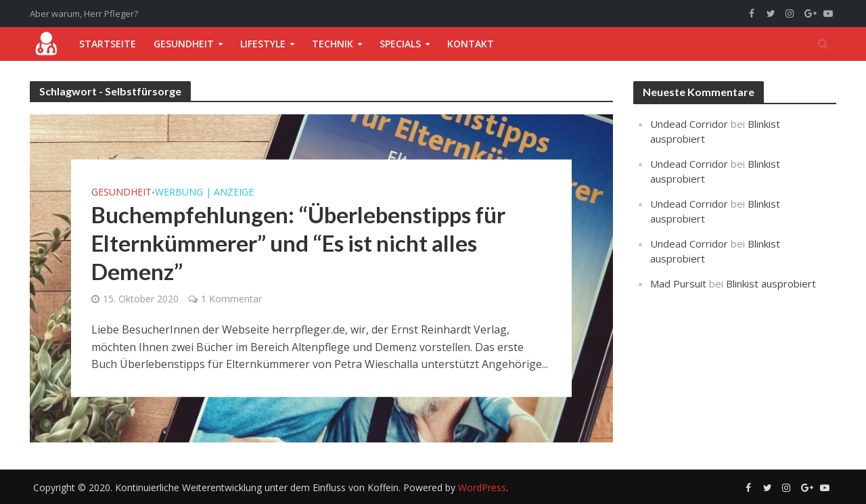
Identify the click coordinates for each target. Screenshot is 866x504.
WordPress (482, 487)
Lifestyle (263, 44)
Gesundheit (184, 44)
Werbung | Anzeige (204, 192)
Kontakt (471, 44)
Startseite (108, 44)
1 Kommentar (231, 299)
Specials (400, 44)
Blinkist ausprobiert (771, 283)
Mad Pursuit (678, 283)
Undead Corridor (689, 124)
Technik (333, 44)
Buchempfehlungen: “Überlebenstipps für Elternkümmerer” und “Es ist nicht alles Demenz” (298, 243)
